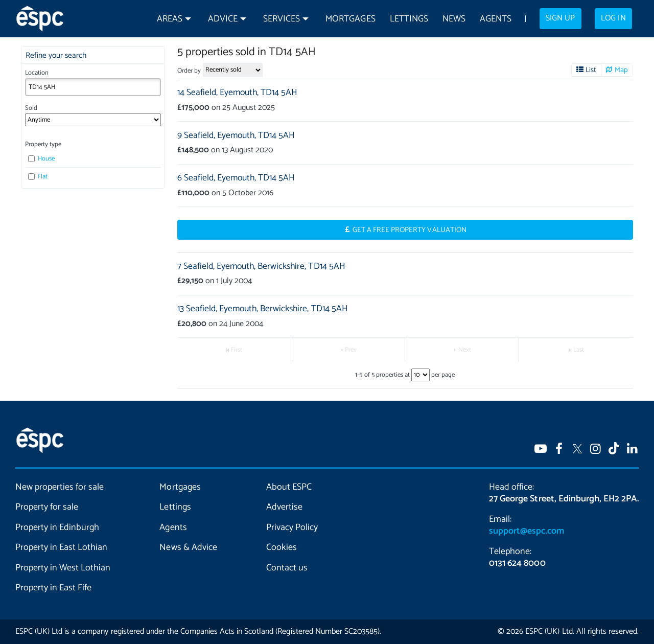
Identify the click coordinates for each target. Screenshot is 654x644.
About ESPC (289, 487)
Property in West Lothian (63, 568)
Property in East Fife (53, 588)
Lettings (409, 19)
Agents (496, 19)
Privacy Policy (292, 527)
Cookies (282, 547)
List (591, 70)
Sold (31, 108)
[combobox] (93, 87)
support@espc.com (526, 531)
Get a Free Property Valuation (410, 230)
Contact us (287, 568)
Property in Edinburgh (57, 527)
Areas (170, 19)
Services (282, 19)
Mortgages (350, 19)
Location (37, 73)
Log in (613, 18)
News (454, 19)
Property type (43, 144)
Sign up (560, 18)
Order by (189, 71)
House (41, 159)
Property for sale (47, 507)
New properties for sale (60, 487)
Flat (38, 177)
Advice (223, 19)
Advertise (284, 507)
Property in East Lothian (61, 547)
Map (621, 70)
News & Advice (188, 547)
